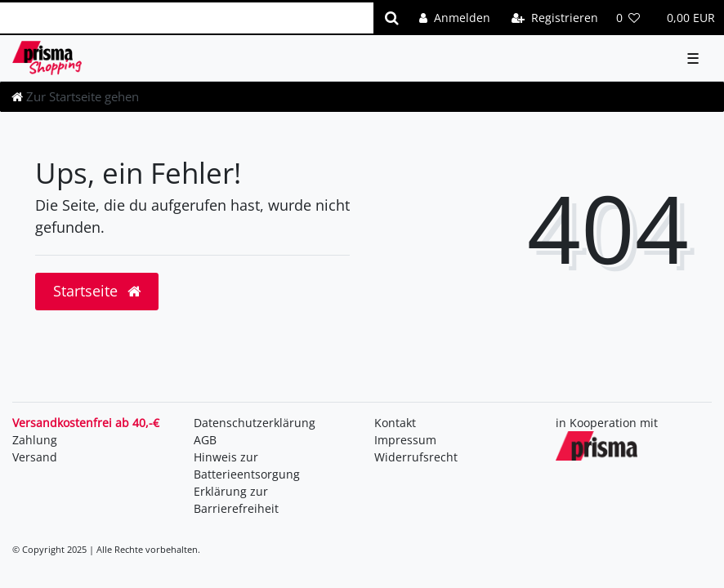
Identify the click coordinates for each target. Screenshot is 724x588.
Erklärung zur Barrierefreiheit (236, 500)
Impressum (405, 440)
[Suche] (392, 18)
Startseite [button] (97, 291)
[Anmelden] (455, 18)
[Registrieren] (555, 18)
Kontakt (395, 423)
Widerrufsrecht (416, 457)
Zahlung (35, 440)
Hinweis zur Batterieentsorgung (247, 465)
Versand (35, 457)
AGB (205, 440)
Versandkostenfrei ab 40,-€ (86, 423)
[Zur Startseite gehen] (75, 96)
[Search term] (187, 18)
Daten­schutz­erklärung (255, 423)
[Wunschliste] (628, 18)
